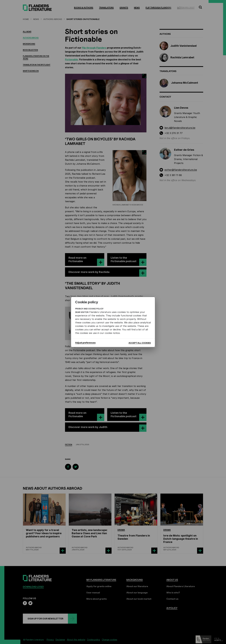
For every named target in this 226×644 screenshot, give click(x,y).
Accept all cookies (140, 343)
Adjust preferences (85, 343)
